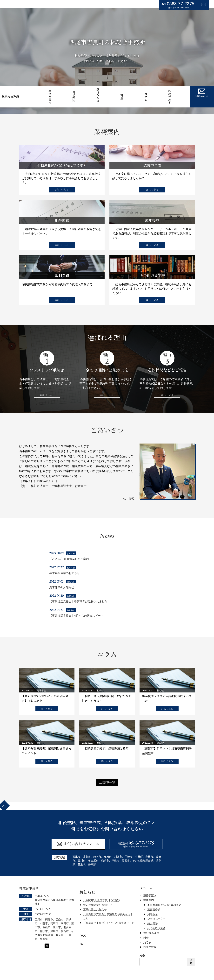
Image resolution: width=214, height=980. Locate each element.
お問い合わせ (202, 92)
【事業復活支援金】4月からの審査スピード (109, 914)
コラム (154, 93)
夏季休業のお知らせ (95, 901)
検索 (142, 947)
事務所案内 (58, 93)
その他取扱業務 (156, 920)
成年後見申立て (156, 910)
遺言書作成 (154, 901)
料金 (130, 93)
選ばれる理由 (106, 93)
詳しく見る (62, 182)
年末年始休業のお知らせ (98, 896)
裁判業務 (153, 915)
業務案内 (82, 93)
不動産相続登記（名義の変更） (166, 896)
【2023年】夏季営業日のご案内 (102, 892)
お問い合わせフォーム (78, 835)
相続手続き (178, 93)
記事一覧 (107, 774)
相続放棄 (153, 906)
